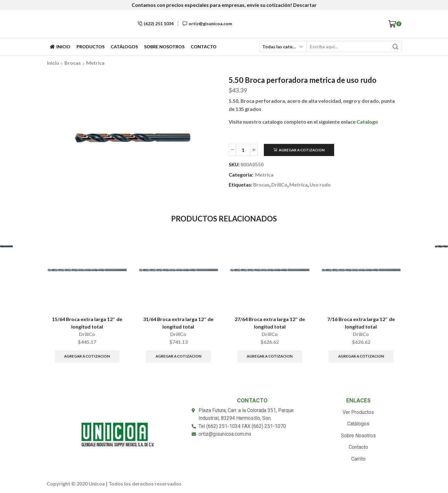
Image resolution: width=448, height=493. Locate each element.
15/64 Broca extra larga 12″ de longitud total (87, 323)
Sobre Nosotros (164, 47)
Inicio (60, 47)
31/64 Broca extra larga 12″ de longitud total (178, 323)
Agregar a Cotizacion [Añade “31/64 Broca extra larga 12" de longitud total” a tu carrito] (178, 356)
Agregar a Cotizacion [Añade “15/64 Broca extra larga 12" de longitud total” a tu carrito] (87, 356)
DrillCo (279, 185)
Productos (91, 47)
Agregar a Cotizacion (302, 150)
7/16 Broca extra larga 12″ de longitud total (361, 323)
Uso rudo (320, 185)
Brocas (73, 63)
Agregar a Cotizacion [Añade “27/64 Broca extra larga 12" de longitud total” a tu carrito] (270, 356)
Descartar (305, 5)
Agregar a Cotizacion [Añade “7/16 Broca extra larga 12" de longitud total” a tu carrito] (361, 356)
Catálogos (124, 47)
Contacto (204, 47)
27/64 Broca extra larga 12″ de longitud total (270, 323)
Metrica (95, 63)
